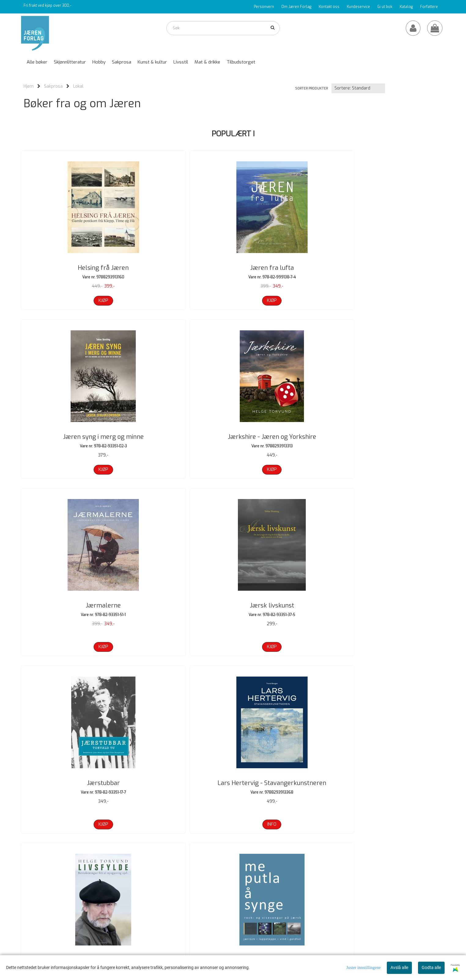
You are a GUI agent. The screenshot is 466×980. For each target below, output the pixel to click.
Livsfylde (73, 609)
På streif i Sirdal (179, 775)
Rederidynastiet (287, 775)
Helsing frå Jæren (73, 268)
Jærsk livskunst (180, 434)
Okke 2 (394, 609)
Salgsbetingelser (324, 916)
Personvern (264, 7)
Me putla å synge (180, 609)
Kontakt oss (329, 7)
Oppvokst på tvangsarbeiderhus (73, 775)
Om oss (316, 891)
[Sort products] (358, 88)
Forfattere (429, 7)
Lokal (78, 86)
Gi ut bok (385, 7)
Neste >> (101, 858)
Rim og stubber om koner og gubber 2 (394, 779)
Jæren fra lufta (180, 268)
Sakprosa (53, 86)
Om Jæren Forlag (296, 7)
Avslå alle (399, 967)
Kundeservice (358, 7)
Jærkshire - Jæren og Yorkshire (394, 268)
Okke (287, 609)
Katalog (406, 7)
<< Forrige (33, 858)
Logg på (315, 907)
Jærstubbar (287, 434)
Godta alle (431, 967)
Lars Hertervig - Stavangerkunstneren (394, 438)
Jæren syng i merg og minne (287, 268)
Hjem (29, 86)
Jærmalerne (73, 434)
